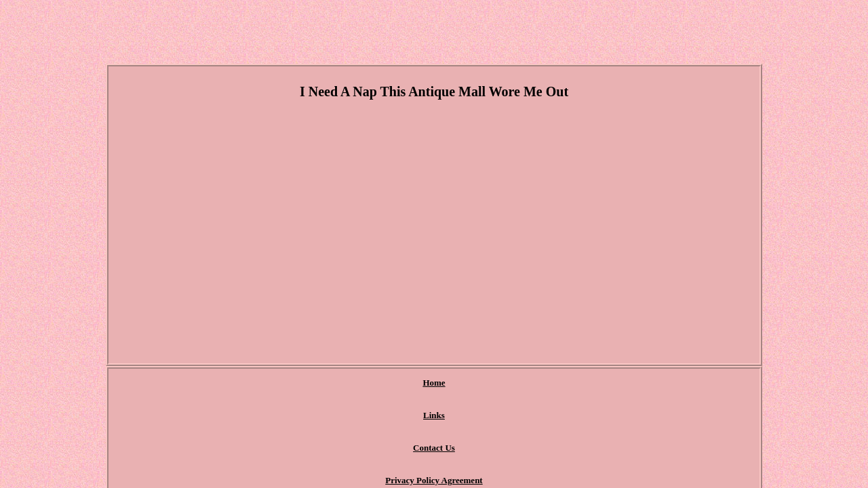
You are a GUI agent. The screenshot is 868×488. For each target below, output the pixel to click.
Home (275, 383)
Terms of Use (566, 383)
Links (321, 383)
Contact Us (376, 383)
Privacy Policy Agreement (469, 383)
